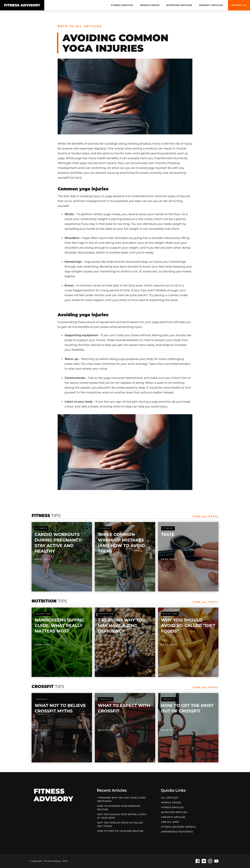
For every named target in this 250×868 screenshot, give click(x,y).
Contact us (239, 5)
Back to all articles (80, 26)
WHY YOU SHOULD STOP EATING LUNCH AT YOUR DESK (122, 816)
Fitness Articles (122, 5)
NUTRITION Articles (179, 5)
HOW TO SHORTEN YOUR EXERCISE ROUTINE (119, 808)
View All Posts (205, 516)
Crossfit (42, 699)
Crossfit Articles (211, 5)
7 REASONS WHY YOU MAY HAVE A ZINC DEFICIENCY (122, 799)
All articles (170, 798)
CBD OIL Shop (170, 822)
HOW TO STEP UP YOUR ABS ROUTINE (120, 831)
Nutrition (43, 614)
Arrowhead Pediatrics (177, 832)
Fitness (41, 528)
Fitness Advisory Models (178, 827)
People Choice (150, 5)
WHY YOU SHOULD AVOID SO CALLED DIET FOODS (120, 824)
